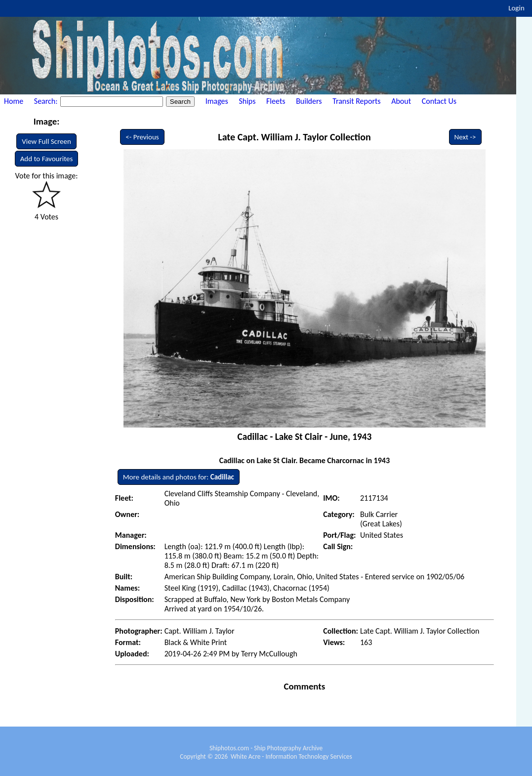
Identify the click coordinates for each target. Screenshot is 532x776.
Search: (47, 101)
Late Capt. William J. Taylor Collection (294, 137)
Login (516, 8)
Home (14, 101)
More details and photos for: (179, 477)
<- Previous (142, 137)
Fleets (276, 101)
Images (217, 101)
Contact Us (439, 101)
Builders (309, 101)
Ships (247, 101)
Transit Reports (356, 101)
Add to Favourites (47, 159)
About (401, 101)
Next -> (465, 137)
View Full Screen (46, 141)
